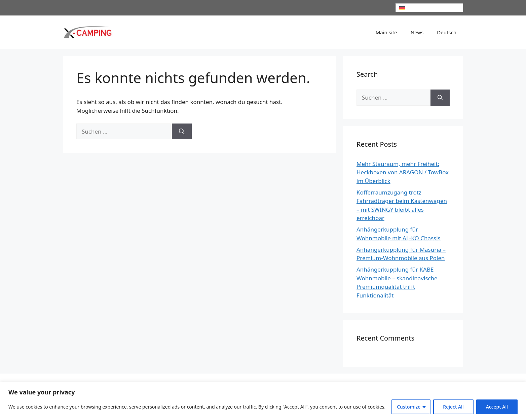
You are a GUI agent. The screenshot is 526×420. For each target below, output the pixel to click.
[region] (263, 401)
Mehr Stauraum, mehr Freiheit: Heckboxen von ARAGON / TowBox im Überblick (403, 172)
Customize (409, 407)
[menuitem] (429, 8)
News (417, 32)
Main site (386, 32)
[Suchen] (182, 132)
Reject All (453, 407)
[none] (429, 8)
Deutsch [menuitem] (415, 8)
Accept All (497, 407)
